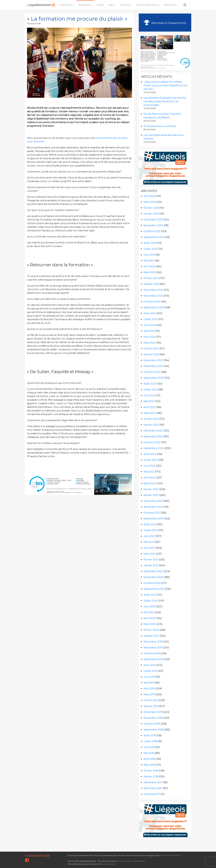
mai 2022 (149, 472)
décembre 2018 (153, 712)
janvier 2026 (151, 214)
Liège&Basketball (41, 5)
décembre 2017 (153, 782)
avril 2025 (149, 266)
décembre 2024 (153, 290)
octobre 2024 (152, 302)
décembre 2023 (153, 360)
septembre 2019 (154, 659)
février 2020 (151, 630)
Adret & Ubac (108, 864)
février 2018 (151, 771)
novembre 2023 (153, 366)
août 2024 (150, 313)
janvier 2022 (151, 495)
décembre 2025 (153, 220)
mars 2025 (150, 272)
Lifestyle (126, 5)
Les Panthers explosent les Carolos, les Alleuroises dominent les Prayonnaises (165, 101)
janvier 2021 (151, 565)
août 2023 (150, 384)
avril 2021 (149, 548)
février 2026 (151, 208)
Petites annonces (147, 5)
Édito (100, 5)
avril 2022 (150, 478)
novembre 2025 (153, 225)
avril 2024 (150, 337)
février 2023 (151, 419)
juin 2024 (149, 325)
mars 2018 (150, 765)
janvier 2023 (151, 425)
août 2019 (150, 665)
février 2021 (151, 560)
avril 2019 (149, 689)
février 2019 (151, 700)
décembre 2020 (153, 571)
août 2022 (150, 454)
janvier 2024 (151, 354)
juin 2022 (149, 466)
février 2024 (151, 349)
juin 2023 (149, 395)
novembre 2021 (153, 507)
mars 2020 (150, 624)
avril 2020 (150, 618)
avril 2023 (150, 407)
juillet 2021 (150, 530)
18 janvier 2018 (34, 24)
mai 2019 (149, 683)
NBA (111, 5)
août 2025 (150, 243)
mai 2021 (149, 542)
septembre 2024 (154, 307)
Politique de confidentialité (132, 861)
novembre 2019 (153, 648)
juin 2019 (149, 677)
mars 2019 (149, 694)
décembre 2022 (153, 431)
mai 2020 (149, 612)
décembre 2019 (153, 642)
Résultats (170, 5)
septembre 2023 (154, 378)
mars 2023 (150, 413)
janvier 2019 (151, 706)
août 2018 (150, 735)
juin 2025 (149, 255)
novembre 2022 (153, 436)
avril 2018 (149, 759)
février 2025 (151, 278)
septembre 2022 (154, 448)
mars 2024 (150, 343)
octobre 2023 (152, 372)
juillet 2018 (150, 741)
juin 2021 (149, 536)
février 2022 (151, 489)
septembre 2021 (154, 519)
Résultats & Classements (165, 23)
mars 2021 (149, 554)
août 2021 (150, 524)
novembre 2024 (153, 296)
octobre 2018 (152, 724)
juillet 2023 (151, 390)
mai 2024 (149, 331)
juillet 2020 (151, 601)
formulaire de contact (171, 855)
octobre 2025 (152, 231)
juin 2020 (150, 607)
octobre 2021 (152, 513)
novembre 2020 (153, 577)
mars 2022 (150, 483)
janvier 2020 (151, 636)
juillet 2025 (151, 249)
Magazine (84, 5)
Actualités (66, 5)
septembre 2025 (154, 237)
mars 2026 (150, 202)
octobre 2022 (152, 442)
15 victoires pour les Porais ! (160, 126)
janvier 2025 (151, 284)
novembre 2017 (153, 788)
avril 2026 (149, 196)
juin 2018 (149, 747)
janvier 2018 (151, 777)
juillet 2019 (150, 671)
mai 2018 (149, 753)
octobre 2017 (152, 794)
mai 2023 (149, 401)
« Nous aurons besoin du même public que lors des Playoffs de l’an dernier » (166, 85)
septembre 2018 (154, 730)
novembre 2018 (153, 718)
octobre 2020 (152, 583)
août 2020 (150, 595)
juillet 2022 (151, 460)
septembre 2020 (154, 589)
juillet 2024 (151, 319)
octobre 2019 (152, 653)
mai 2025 (149, 261)
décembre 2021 (153, 501)
